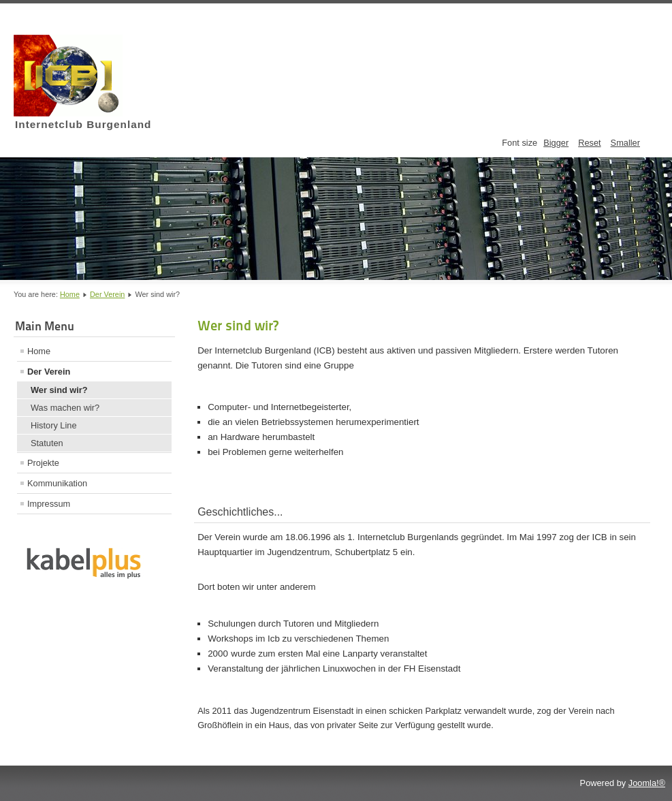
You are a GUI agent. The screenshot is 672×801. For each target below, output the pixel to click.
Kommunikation (57, 483)
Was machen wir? (65, 408)
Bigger (556, 143)
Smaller (625, 143)
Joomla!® (647, 783)
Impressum (49, 504)
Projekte (43, 463)
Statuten (47, 443)
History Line (54, 425)
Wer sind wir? (59, 390)
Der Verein (107, 294)
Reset (589, 143)
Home (70, 294)
